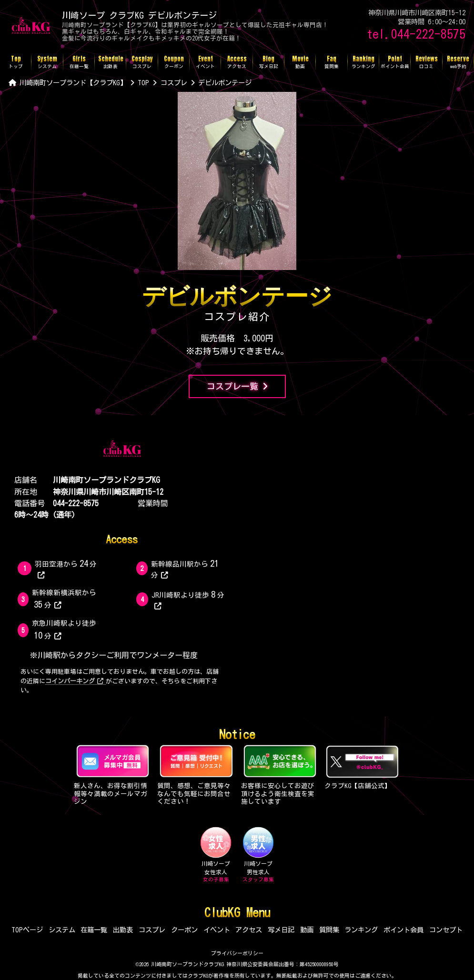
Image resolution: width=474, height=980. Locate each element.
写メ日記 (281, 930)
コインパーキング (74, 681)
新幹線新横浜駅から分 (64, 599)
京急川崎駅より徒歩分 (64, 630)
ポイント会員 (403, 930)
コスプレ (152, 930)
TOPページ (27, 930)
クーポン (184, 930)
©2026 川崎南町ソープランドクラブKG (180, 964)
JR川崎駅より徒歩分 (188, 600)
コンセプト (446, 930)
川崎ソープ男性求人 (258, 855)
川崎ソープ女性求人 (216, 855)
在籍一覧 (94, 930)
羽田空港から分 (66, 569)
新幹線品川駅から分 (186, 569)
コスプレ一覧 (237, 386)
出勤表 (123, 930)
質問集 (329, 930)
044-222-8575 (76, 503)
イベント (217, 930)
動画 (307, 930)
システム (62, 930)
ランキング (361, 930)
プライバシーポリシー (237, 953)
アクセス (249, 930)
